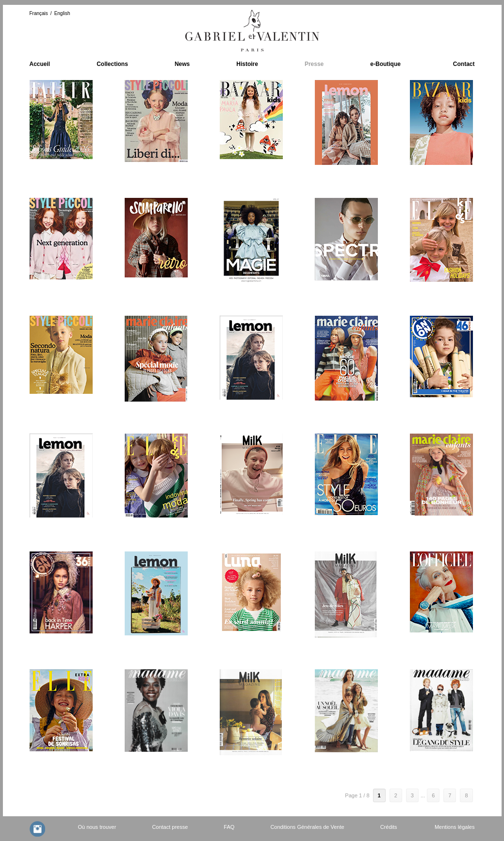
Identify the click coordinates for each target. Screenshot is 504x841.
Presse (314, 64)
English (62, 13)
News (182, 64)
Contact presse (170, 827)
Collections (112, 64)
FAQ (229, 827)
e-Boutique (385, 64)
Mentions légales (455, 827)
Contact (464, 64)
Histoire (247, 64)
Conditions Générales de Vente (307, 827)
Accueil (40, 64)
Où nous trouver (97, 827)
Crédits (389, 827)
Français (39, 13)
